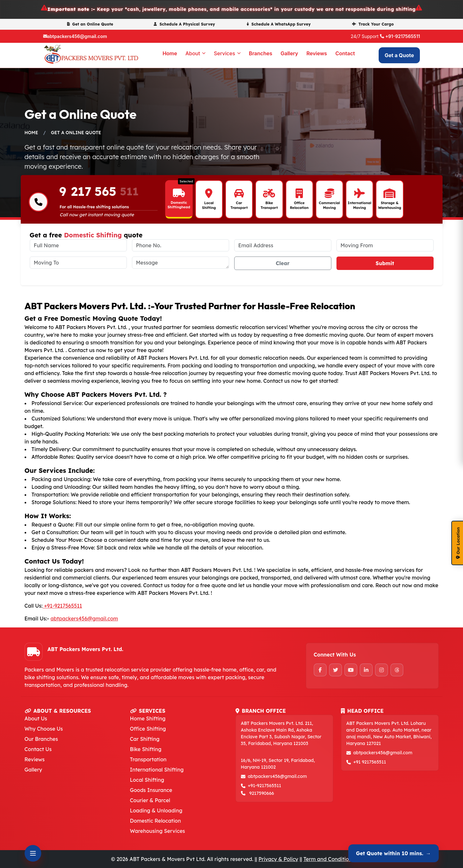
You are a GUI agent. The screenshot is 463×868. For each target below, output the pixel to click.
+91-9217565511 (403, 36)
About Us (36, 718)
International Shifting (157, 770)
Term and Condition (328, 859)
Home (170, 53)
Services (227, 53)
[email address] (283, 245)
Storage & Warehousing (390, 205)
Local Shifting (209, 205)
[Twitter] (336, 670)
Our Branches (41, 739)
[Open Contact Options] (33, 853)
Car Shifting (145, 739)
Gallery (289, 53)
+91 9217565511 (370, 762)
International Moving (359, 205)
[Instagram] (382, 670)
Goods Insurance (151, 790)
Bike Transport (269, 205)
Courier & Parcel (150, 800)
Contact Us (38, 749)
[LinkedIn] (366, 670)
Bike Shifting (146, 749)
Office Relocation (299, 205)
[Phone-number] (38, 203)
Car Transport (239, 205)
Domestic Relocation (156, 821)
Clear (283, 263)
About (195, 53)
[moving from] (385, 245)
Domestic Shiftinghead (179, 205)
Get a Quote (399, 55)
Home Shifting (148, 718)
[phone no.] (181, 245)
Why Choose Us (44, 729)
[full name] (78, 245)
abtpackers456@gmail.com (77, 36)
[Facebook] (320, 670)
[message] (181, 263)
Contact (345, 53)
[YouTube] (351, 670)
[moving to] (78, 263)
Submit (385, 263)
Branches (261, 53)
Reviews (317, 53)
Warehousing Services (158, 831)
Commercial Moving (329, 205)
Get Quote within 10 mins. (394, 853)
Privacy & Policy (278, 859)
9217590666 (262, 793)
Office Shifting (148, 729)
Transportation (148, 759)
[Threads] (397, 670)
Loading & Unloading (156, 810)
